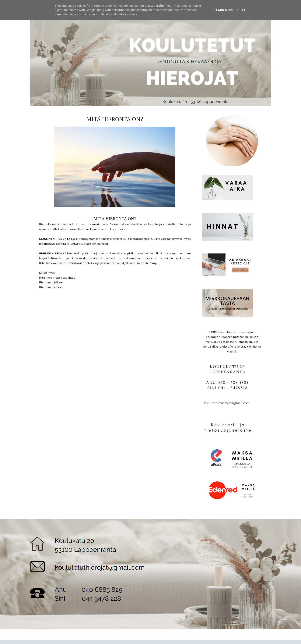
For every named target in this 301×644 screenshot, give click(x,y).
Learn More (224, 10)
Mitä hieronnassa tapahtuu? (58, 278)
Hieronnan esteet (51, 287)
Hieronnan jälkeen (51, 282)
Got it (242, 10)
